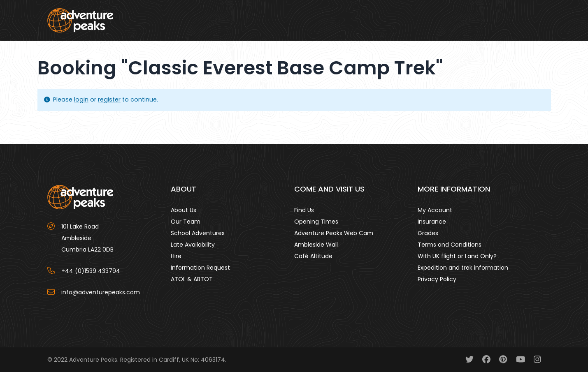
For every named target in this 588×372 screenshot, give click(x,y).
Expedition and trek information (463, 268)
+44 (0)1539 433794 (91, 271)
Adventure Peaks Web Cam (334, 233)
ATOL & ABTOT (192, 279)
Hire (176, 256)
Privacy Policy (437, 279)
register (109, 99)
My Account (435, 210)
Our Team (186, 222)
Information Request (200, 268)
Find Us (304, 210)
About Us (184, 210)
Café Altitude (313, 256)
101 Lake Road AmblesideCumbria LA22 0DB (87, 238)
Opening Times (316, 222)
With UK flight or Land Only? (457, 256)
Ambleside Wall (316, 245)
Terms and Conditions (450, 245)
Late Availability (193, 245)
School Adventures (198, 233)
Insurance (432, 222)
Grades (428, 233)
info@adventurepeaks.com (101, 292)
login (81, 99)
